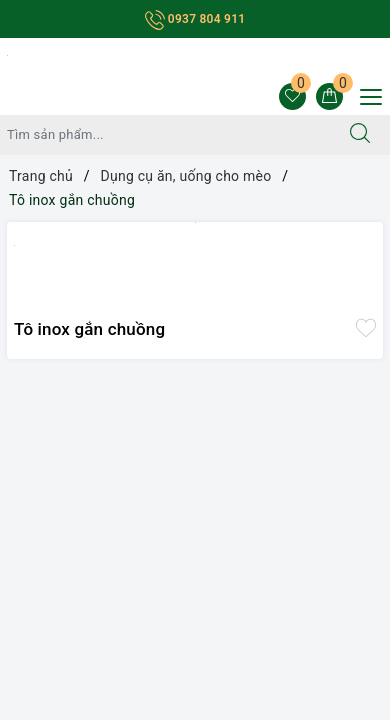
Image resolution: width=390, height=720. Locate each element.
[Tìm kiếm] (360, 135)
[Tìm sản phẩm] (165, 135)
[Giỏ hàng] (329, 96)
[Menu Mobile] (365, 94)
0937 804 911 (195, 19)
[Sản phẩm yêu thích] (292, 96)
